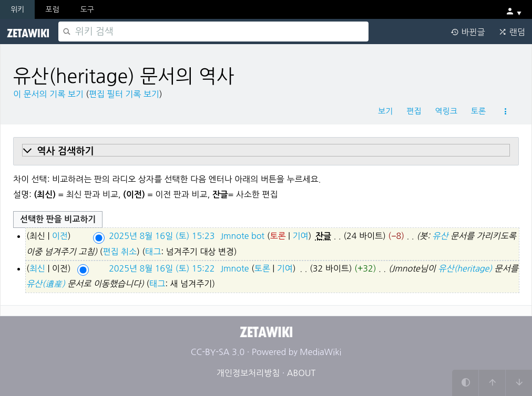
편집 (414, 111)
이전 (60, 236)
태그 (153, 252)
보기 (385, 111)
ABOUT (301, 373)
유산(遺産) (46, 284)
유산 (440, 236)
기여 (300, 236)
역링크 (446, 111)
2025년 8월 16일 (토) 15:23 (162, 236)
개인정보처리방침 (248, 373)
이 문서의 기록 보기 (48, 94)
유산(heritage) (465, 268)
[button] (266, 151)
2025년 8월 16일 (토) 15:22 (162, 268)
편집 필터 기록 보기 (124, 94)
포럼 (52, 9)
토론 (478, 111)
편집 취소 (120, 252)
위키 (17, 9)
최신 (37, 268)
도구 (87, 9)
